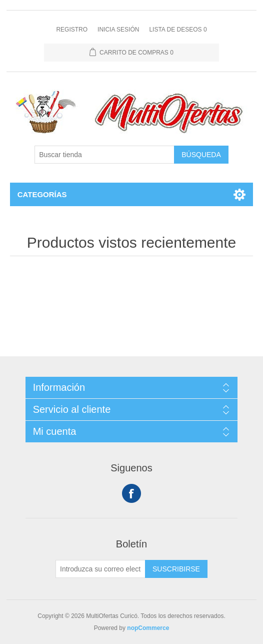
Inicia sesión (118, 30)
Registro (72, 30)
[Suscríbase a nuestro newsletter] (100, 569)
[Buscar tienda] (104, 155)
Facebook (131, 493)
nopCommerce (148, 628)
